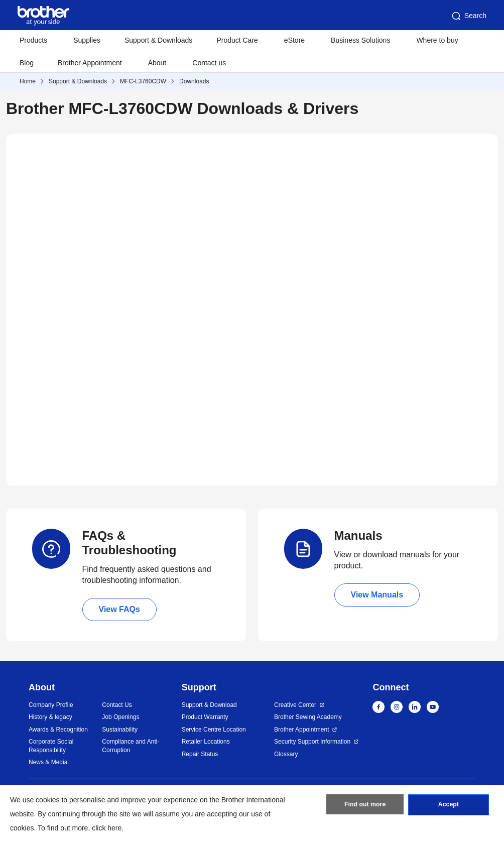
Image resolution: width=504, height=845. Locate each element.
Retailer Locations (206, 742)
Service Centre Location (214, 730)
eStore (294, 40)
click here (107, 828)
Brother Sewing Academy (308, 717)
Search (468, 16)
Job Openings (120, 717)
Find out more (365, 806)
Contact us (209, 63)
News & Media (48, 762)
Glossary (286, 754)
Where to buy (437, 40)
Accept (448, 806)
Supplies (87, 40)
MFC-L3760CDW (143, 81)
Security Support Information (312, 742)
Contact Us (117, 705)
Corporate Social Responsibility (51, 746)
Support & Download (209, 705)
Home (28, 81)
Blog (27, 63)
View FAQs (119, 609)
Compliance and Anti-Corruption (131, 746)
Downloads (194, 81)
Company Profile (51, 705)
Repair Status (200, 754)
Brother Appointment (90, 63)
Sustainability (120, 730)
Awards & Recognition (58, 730)
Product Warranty (205, 717)
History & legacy (50, 717)
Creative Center (295, 705)
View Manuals (377, 595)
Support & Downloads (158, 40)
